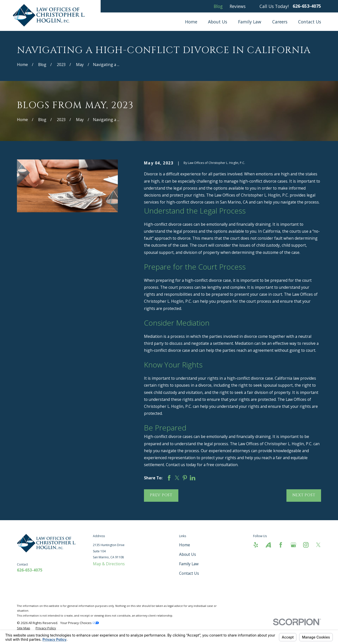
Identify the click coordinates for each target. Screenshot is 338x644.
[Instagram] (306, 545)
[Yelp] (256, 545)
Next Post (304, 495)
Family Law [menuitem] (250, 22)
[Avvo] (268, 545)
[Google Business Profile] (293, 545)
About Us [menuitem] (218, 22)
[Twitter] (318, 545)
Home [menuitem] (191, 22)
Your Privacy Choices (80, 623)
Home (185, 545)
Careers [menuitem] (280, 22)
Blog (218, 6)
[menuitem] (24, 628)
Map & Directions (109, 564)
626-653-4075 (307, 6)
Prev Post (161, 495)
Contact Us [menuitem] (310, 22)
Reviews (238, 6)
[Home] (50, 15)
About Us (188, 554)
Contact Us (189, 573)
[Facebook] (281, 545)
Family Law (189, 564)
